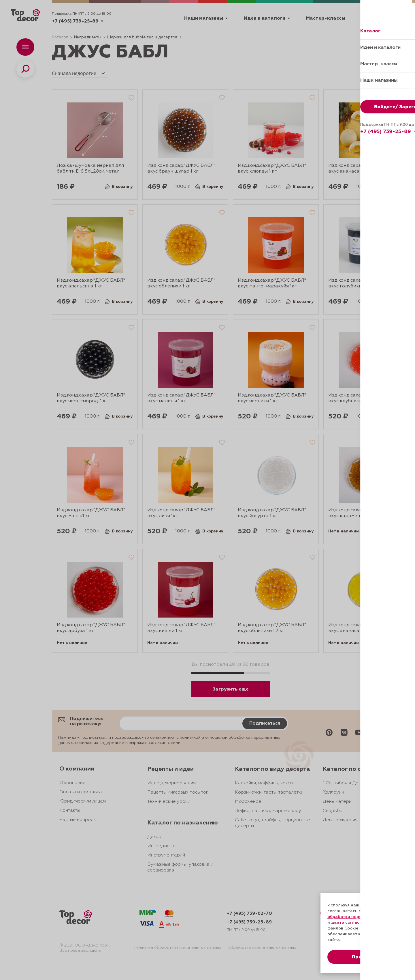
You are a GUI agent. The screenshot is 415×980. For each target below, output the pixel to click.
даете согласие (348, 923)
